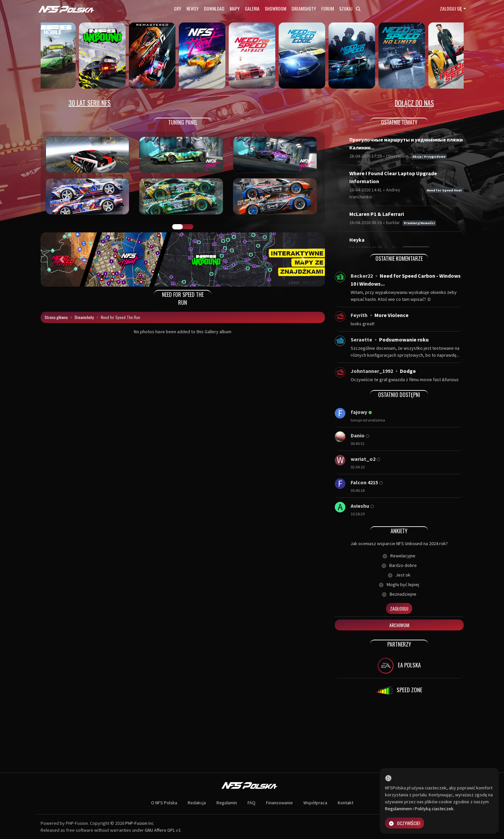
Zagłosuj (399, 608)
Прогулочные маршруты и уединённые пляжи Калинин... (406, 143)
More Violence (391, 315)
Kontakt (346, 803)
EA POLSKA (399, 666)
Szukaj (350, 8)
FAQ (252, 803)
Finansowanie (279, 803)
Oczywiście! (405, 823)
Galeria (252, 8)
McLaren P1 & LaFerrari (377, 214)
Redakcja (197, 803)
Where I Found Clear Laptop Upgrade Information (393, 177)
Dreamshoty (304, 8)
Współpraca (315, 803)
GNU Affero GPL (160, 830)
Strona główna (56, 317)
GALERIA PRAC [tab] (177, 227)
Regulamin (227, 803)
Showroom (275, 8)
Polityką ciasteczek (434, 809)
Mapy (235, 8)
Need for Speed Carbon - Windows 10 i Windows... (406, 280)
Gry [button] (177, 8)
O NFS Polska (164, 803)
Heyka (357, 240)
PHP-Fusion (136, 823)
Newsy (193, 8)
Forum (328, 8)
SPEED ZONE (399, 691)
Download (214, 8)
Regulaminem (398, 809)
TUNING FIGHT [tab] (188, 227)
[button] (62, 260)
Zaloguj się (451, 8)
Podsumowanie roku (404, 340)
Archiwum (399, 625)
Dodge (408, 371)
